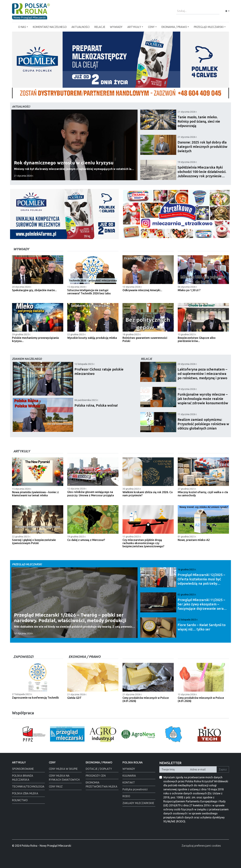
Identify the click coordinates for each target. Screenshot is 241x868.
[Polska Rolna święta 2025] (105, 94)
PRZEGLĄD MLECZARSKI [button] (209, 27)
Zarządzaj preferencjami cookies (201, 846)
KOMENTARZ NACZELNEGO (50, 27)
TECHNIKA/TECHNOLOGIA (28, 786)
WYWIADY (116, 27)
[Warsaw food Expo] (117, 94)
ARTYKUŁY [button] (134, 27)
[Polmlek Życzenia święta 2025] (111, 94)
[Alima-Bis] (124, 94)
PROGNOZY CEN (96, 776)
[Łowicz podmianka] (93, 94)
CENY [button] (151, 27)
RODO (126, 796)
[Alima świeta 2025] (148, 94)
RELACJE (100, 27)
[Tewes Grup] (142, 94)
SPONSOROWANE (23, 769)
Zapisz (223, 769)
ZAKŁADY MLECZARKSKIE (138, 803)
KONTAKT (129, 782)
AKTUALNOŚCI (81, 27)
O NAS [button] (22, 27)
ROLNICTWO (20, 800)
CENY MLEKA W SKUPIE (63, 769)
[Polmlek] (99, 94)
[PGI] (136, 94)
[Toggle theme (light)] (227, 11)
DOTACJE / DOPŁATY (99, 769)
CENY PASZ (56, 786)
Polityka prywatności (135, 789)
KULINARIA (129, 776)
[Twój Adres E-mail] (202, 769)
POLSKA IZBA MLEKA (25, 793)
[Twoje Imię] (174, 769)
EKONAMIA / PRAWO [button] (174, 27)
